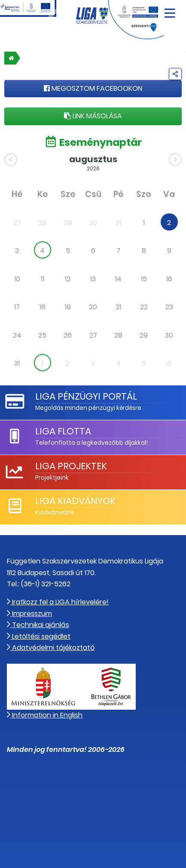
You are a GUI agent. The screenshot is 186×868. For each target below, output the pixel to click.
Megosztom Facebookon (93, 88)
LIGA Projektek (71, 466)
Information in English (45, 715)
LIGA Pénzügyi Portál (86, 396)
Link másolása (93, 116)
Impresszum (29, 614)
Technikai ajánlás (38, 625)
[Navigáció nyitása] (170, 10)
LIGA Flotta (63, 431)
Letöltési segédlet (39, 636)
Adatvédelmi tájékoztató (51, 648)
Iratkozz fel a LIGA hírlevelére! (58, 602)
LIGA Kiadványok (75, 501)
